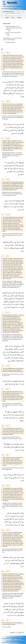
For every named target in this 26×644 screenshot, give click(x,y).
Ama (9, 339)
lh (7, 403)
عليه (18, 475)
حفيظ (22, 421)
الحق (12, 130)
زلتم (14, 516)
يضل (22, 525)
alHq (14, 117)
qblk (8, 117)
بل (23, 381)
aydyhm (21, 284)
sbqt (3, 235)
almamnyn (5, 157)
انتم (13, 355)
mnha (21, 374)
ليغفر (6, 349)
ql (3, 153)
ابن (3, 82)
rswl (23, 72)
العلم (22, 606)
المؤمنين (21, 174)
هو (4, 415)
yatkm (6, 281)
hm (16, 374)
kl (3, 407)
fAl (19, 437)
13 (3, 530)
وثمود (16, 296)
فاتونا (18, 361)
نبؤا (16, 293)
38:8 (7, 455)
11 (3, 455)
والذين (12, 296)
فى (17, 124)
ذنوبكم (16, 352)
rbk (18, 117)
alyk (15, 116)
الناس (16, 162)
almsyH (13, 72)
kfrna (14, 286)
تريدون (22, 358)
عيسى (7, 82)
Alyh (6, 468)
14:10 (7, 312)
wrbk (20, 405)
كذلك (6, 522)
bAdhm (16, 283)
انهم (8, 447)
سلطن (9, 412)
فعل (22, 447)
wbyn (9, 437)
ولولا (20, 245)
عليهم (15, 412)
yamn (4, 405)
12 (3, 486)
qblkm (16, 281)
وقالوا (22, 304)
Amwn (8, 376)
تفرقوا (19, 603)
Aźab (10, 469)
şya (4, 407)
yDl (15, 506)
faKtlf (15, 234)
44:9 (7, 620)
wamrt (12, 156)
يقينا (22, 96)
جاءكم (18, 513)
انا (18, 82)
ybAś (21, 505)
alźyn (4, 75)
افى (14, 346)
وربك (14, 418)
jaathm (7, 284)
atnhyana (4, 194)
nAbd (10, 194)
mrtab (4, 508)
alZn (8, 76)
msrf (22, 506)
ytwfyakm (9, 156)
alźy (5, 156)
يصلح (19, 201)
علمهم (16, 381)
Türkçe (13, 17)
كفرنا (16, 304)
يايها (20, 162)
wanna (21, 194)
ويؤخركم (11, 352)
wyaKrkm (19, 336)
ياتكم (20, 293)
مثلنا (5, 355)
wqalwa (9, 286)
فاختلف (5, 242)
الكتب (10, 127)
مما (12, 124)
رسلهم (6, 298)
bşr (16, 338)
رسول (18, 85)
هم (4, 381)
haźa (20, 192)
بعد (12, 603)
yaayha (5, 153)
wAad (4, 283)
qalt (3, 335)
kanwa (15, 439)
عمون (6, 384)
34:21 (7, 389)
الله (15, 85)
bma (16, 286)
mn (21, 75)
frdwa (18, 284)
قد (16, 201)
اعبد (14, 165)
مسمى (22, 355)
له (18, 412)
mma (9, 116)
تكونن (22, 133)
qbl (18, 192)
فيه (17, 90)
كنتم (11, 162)
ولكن (18, 88)
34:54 (7, 426)
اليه (22, 209)
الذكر (15, 475)
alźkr (8, 468)
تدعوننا (13, 307)
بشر (8, 355)
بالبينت (21, 301)
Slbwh (13, 73)
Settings (19, 17)
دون (20, 168)
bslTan (4, 341)
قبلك (22, 130)
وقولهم (22, 82)
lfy (11, 75)
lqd (10, 117)
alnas (8, 153)
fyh (9, 75)
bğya (22, 593)
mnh (14, 75)
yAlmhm (20, 283)
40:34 (7, 486)
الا (16, 93)
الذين (6, 88)
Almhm (8, 374)
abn (18, 72)
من (21, 93)
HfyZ (6, 407)
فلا (4, 130)
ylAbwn (9, 627)
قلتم (7, 519)
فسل (22, 127)
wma (5, 73)
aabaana (17, 194)
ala (3, 76)
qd (10, 192)
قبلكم (7, 293)
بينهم (18, 248)
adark (5, 374)
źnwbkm (14, 336)
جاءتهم (11, 298)
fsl (17, 116)
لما (9, 478)
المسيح (11, 82)
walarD (20, 335)
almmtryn (6, 119)
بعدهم (5, 296)
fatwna (20, 339)
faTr (13, 335)
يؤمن (16, 415)
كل (7, 418)
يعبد (5, 204)
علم (18, 93)
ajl (3, 338)
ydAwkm (4, 336)
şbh (19, 73)
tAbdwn (9, 154)
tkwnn (22, 117)
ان (13, 162)
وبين (14, 444)
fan (3, 116)
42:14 (7, 571)
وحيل (22, 444)
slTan (14, 403)
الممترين (15, 133)
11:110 (8, 215)
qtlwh (8, 73)
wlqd (3, 234)
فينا (10, 201)
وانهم (14, 248)
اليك (5, 124)
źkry (22, 468)
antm (12, 338)
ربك (6, 130)
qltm (18, 505)
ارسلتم (9, 304)
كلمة (16, 245)
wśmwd (7, 283)
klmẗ (22, 234)
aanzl (4, 468)
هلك (10, 519)
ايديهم (12, 301)
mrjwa (16, 192)
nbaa (9, 281)
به (23, 93)
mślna (18, 338)
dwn (14, 154)
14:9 (7, 256)
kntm (12, 153)
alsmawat (16, 335)
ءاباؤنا (22, 207)
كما (5, 444)
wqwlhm (4, 72)
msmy (5, 338)
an (10, 153)
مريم (22, 85)
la (18, 283)
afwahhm (4, 286)
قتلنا (16, 82)
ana (7, 72)
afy (8, 335)
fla (20, 117)
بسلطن (13, 361)
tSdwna (5, 339)
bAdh (7, 506)
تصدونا (15, 358)
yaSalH (7, 192)
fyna (13, 192)
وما (13, 85)
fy (6, 116)
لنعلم (22, 415)
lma (4, 469)
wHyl (3, 437)
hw (13, 405)
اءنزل (22, 475)
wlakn (16, 73)
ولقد (22, 242)
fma (19, 503)
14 (3, 571)
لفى (15, 90)
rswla (10, 506)
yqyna (16, 76)
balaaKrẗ (7, 405)
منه (9, 90)
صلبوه (22, 88)
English (7, 17)
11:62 (7, 179)
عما (11, 358)
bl (3, 374)
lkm (10, 336)
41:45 (7, 530)
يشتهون (8, 444)
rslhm (11, 284)
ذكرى (14, 478)
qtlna (10, 72)
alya (22, 336)
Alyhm (9, 403)
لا (23, 298)
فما (17, 516)
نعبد (10, 204)
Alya (22, 405)
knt (5, 116)
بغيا (19, 606)
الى (7, 352)
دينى (20, 165)
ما (7, 90)
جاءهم (6, 603)
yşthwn (14, 437)
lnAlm (18, 403)
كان (9, 358)
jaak (12, 117)
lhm (21, 73)
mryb (14, 195)
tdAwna (9, 195)
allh (3, 73)
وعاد (20, 296)
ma (16, 75)
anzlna (12, 116)
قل (23, 162)
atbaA (5, 76)
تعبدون (6, 165)
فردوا (16, 301)
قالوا (22, 201)
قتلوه (10, 85)
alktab (4, 117)
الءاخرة (9, 381)
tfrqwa (6, 593)
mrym (20, 72)
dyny (19, 153)
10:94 (7, 101)
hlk (16, 505)
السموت (21, 349)
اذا (13, 519)
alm (3, 281)
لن (5, 519)
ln (19, 505)
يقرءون (14, 127)
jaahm (17, 593)
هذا (20, 204)
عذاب (22, 480)
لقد (19, 130)
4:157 (7, 53)
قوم (4, 293)
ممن (7, 415)
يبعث (22, 522)
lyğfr (8, 336)
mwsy (9, 234)
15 (3, 620)
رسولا (10, 522)
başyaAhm (5, 439)
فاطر (6, 346)
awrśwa (15, 597)
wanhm (15, 235)
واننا (18, 207)
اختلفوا (21, 90)
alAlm (20, 593)
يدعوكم (10, 349)
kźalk (13, 506)
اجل (4, 352)
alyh (12, 195)
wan (23, 73)
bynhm (12, 235)
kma (17, 437)
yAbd (14, 194)
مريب (19, 209)
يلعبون (12, 632)
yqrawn (22, 116)
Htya (12, 505)
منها (17, 384)
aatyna (6, 234)
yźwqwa (7, 469)
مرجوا (7, 201)
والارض (16, 349)
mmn (11, 405)
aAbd (4, 154)
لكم (22, 352)
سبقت (12, 245)
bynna (13, 468)
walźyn (11, 283)
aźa (14, 505)
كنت (20, 124)
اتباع (13, 93)
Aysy (16, 72)
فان (23, 124)
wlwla (20, 234)
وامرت (16, 171)
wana (4, 287)
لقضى (22, 248)
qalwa (4, 192)
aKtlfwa (7, 75)
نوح (22, 296)
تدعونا (6, 207)
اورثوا (12, 612)
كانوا (5, 447)
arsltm (19, 286)
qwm (18, 281)
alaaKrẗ (13, 374)
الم (23, 293)
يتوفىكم (21, 171)
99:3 (2, 7)
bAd (12, 593)
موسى (14, 242)
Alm (23, 75)
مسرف (12, 525)
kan (11, 339)
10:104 (8, 138)
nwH (21, 281)
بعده (14, 522)
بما (13, 304)
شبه (14, 88)
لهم (12, 88)
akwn (17, 156)
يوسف (14, 513)
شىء (5, 418)
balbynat (14, 284)
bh (20, 75)
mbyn (7, 341)
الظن (10, 93)
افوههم (6, 301)
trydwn (22, 338)
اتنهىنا (16, 204)
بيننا (9, 475)
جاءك (16, 130)
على (10, 418)
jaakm (6, 503)
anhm (12, 439)
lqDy (9, 235)
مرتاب (7, 525)
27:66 (7, 366)
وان (9, 88)
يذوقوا (6, 478)
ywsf (9, 503)
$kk (9, 31)
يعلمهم (20, 298)
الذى (6, 168)
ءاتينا (19, 242)
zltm (21, 503)
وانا (4, 304)
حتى (16, 519)
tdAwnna (12, 287)
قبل (22, 204)
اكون (10, 171)
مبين (9, 361)
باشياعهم (18, 447)
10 (3, 426)
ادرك (20, 381)
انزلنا (8, 124)
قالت (22, 346)
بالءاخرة (11, 415)
